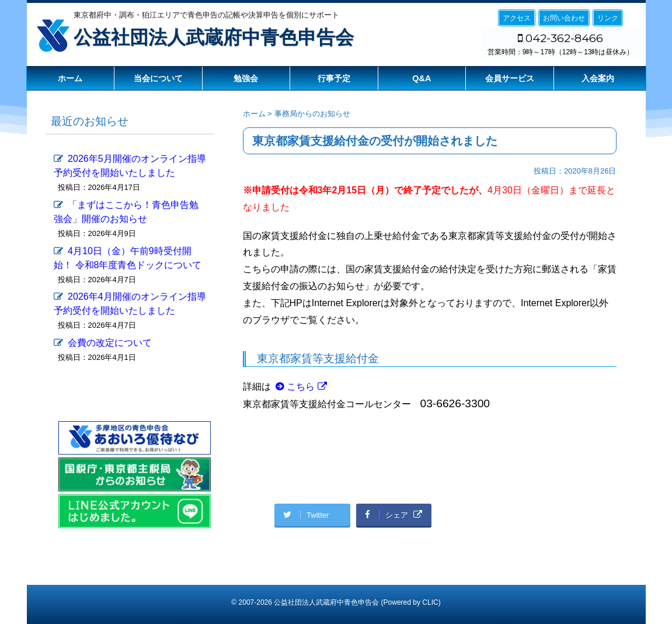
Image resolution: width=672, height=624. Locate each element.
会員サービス (510, 78)
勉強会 (246, 78)
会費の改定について (110, 343)
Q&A (422, 78)
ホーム (70, 78)
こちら (301, 386)
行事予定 (334, 78)
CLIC (430, 602)
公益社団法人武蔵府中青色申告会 (214, 37)
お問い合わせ (564, 18)
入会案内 (598, 78)
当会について (158, 78)
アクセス (517, 18)
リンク (608, 18)
